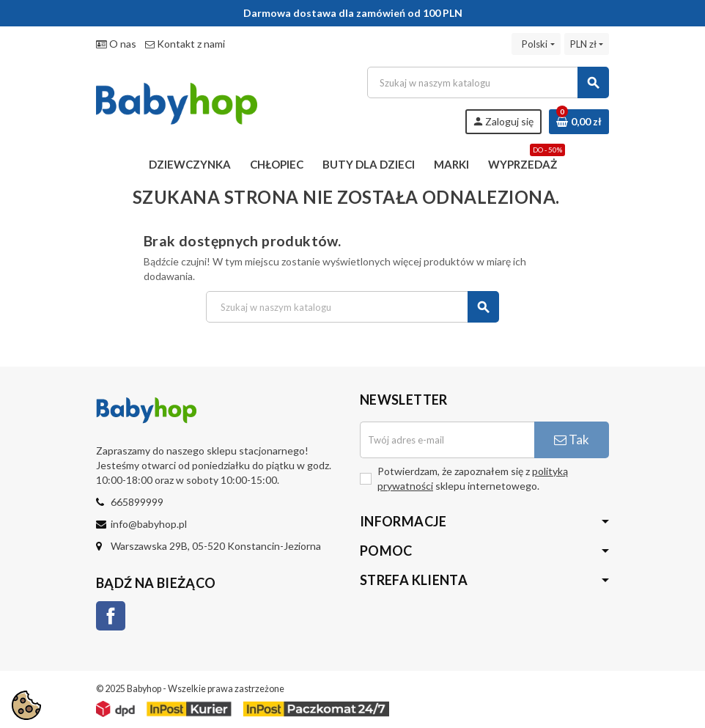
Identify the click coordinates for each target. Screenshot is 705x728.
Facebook (111, 616)
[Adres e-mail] (447, 440)
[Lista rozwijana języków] (536, 44)
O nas (116, 44)
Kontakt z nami (185, 44)
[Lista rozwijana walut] (587, 44)
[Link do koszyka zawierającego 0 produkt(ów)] (579, 122)
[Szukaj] (488, 82)
